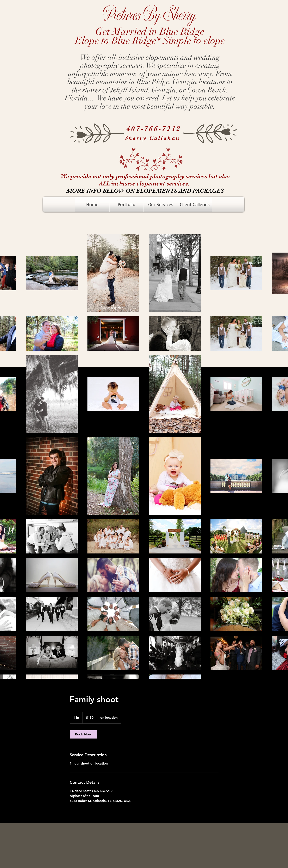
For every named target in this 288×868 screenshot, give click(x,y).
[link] (83, 734)
